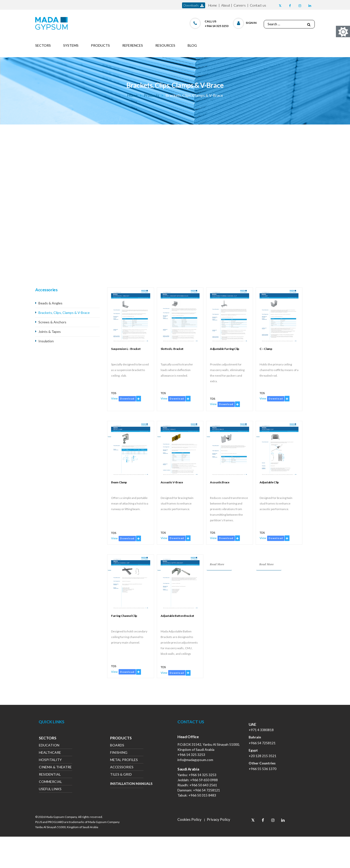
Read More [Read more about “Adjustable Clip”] (267, 564)
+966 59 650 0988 (204, 780)
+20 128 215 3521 (262, 756)
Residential (50, 775)
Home (213, 5)
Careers (240, 5)
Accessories (122, 767)
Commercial (50, 782)
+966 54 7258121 (206, 790)
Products (152, 95)
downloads (194, 5)
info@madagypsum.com (195, 760)
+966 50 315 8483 (202, 795)
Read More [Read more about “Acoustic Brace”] (217, 564)
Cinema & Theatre (55, 767)
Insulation (46, 341)
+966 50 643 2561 (203, 785)
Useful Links (50, 789)
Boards (117, 746)
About (226, 5)
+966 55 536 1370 (262, 769)
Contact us (258, 5)
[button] (245, 22)
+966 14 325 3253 (191, 755)
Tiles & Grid (121, 775)
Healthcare (50, 753)
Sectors (48, 738)
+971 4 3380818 (261, 730)
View (114, 398)
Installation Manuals (127, 784)
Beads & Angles (50, 303)
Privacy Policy (219, 819)
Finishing (119, 753)
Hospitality (50, 760)
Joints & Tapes (50, 332)
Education (49, 746)
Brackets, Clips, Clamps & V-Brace (64, 313)
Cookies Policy (189, 819)
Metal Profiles (124, 760)
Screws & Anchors (52, 322)
